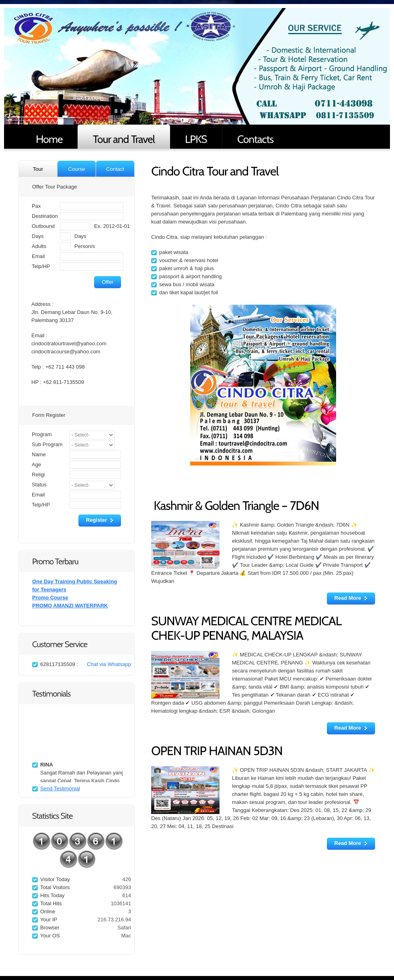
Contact (115, 169)
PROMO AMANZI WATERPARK (70, 606)
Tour (38, 169)
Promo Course (50, 598)
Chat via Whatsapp (109, 664)
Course (77, 169)
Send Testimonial (60, 788)
